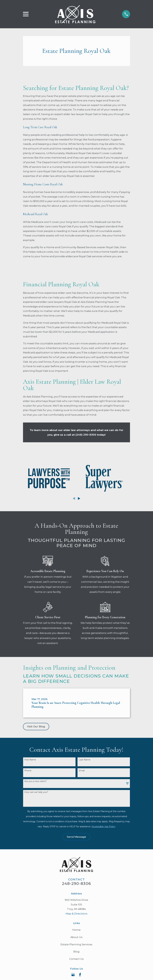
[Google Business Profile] (73, 975)
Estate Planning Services (76, 944)
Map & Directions (76, 914)
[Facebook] (80, 975)
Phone (28, 771)
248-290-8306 (76, 883)
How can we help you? (36, 792)
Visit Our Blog (36, 726)
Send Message (76, 837)
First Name (30, 760)
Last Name (85, 760)
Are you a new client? (36, 781)
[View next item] (79, 498)
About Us (76, 937)
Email (82, 771)
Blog (76, 952)
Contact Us (76, 959)
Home (76, 930)
